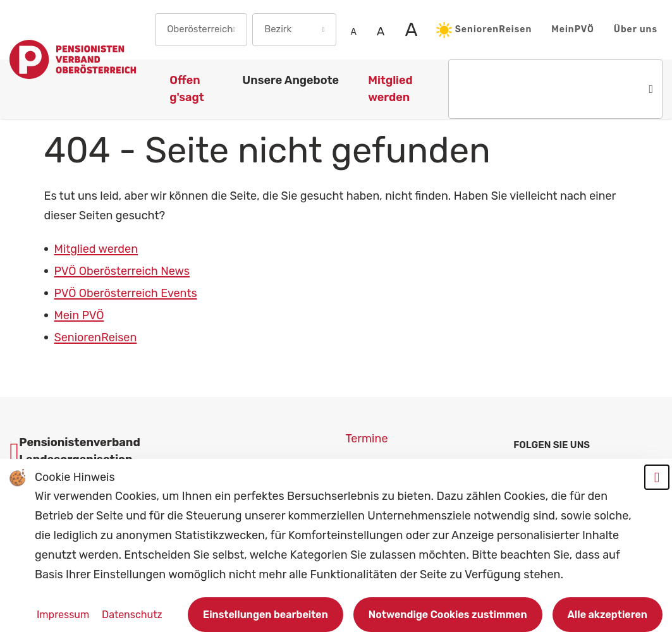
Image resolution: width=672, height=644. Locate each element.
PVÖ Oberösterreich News (122, 271)
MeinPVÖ (573, 29)
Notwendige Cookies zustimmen (448, 615)
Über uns (636, 29)
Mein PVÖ (79, 315)
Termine (367, 439)
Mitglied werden (96, 249)
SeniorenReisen (484, 30)
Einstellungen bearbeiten (266, 615)
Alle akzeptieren (608, 615)
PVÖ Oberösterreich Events (126, 293)
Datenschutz (132, 615)
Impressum (64, 615)
